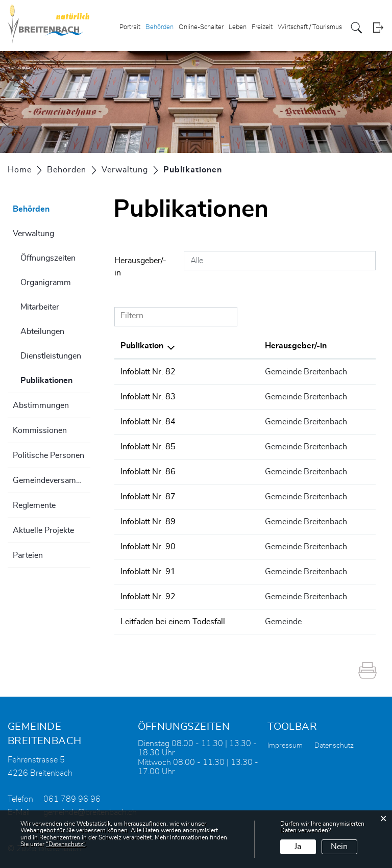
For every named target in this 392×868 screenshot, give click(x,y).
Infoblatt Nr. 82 (148, 372)
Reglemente (34, 505)
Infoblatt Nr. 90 (148, 547)
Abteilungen (42, 331)
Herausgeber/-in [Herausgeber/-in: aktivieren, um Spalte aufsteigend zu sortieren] (296, 346)
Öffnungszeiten (48, 258)
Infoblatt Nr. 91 (148, 572)
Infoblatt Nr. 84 (148, 422)
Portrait (130, 27)
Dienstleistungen (51, 356)
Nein (339, 847)
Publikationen (55, 379)
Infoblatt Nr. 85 (148, 447)
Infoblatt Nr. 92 (148, 597)
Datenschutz (334, 746)
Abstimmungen (41, 405)
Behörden (160, 27)
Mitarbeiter (40, 307)
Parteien (28, 555)
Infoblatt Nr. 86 (148, 472)
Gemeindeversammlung (52, 480)
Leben (238, 27)
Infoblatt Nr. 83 (148, 397)
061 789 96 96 (72, 799)
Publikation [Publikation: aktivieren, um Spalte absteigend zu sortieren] (142, 346)
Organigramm (46, 283)
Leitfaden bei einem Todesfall (173, 622)
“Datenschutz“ (66, 844)
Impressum (285, 746)
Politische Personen (48, 455)
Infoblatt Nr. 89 (148, 522)
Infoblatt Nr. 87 (148, 497)
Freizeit (262, 27)
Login (378, 28)
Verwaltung (33, 234)
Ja (298, 847)
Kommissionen (40, 430)
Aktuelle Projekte (43, 530)
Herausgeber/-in (140, 267)
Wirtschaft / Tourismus (310, 27)
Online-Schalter (201, 27)
